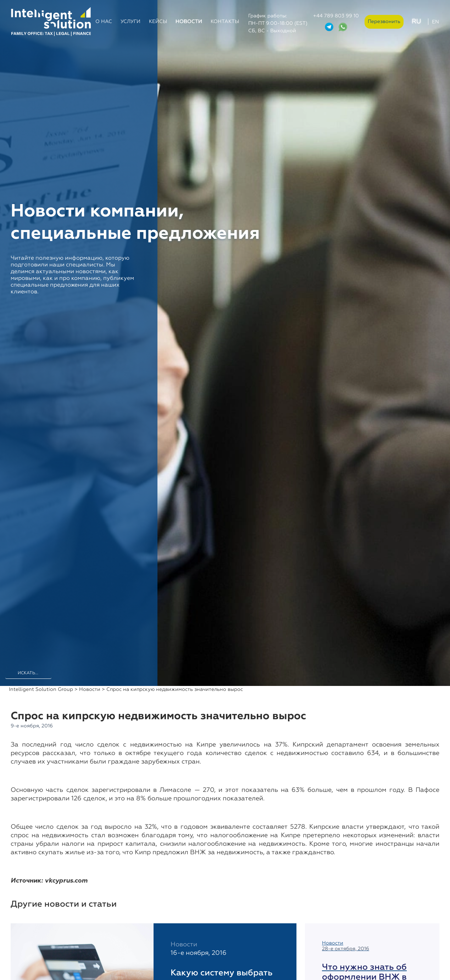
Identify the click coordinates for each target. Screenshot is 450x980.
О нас (104, 22)
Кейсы (158, 22)
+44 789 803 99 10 (336, 16)
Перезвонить (384, 22)
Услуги (130, 22)
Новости (189, 22)
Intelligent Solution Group (41, 689)
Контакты (225, 22)
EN (435, 22)
